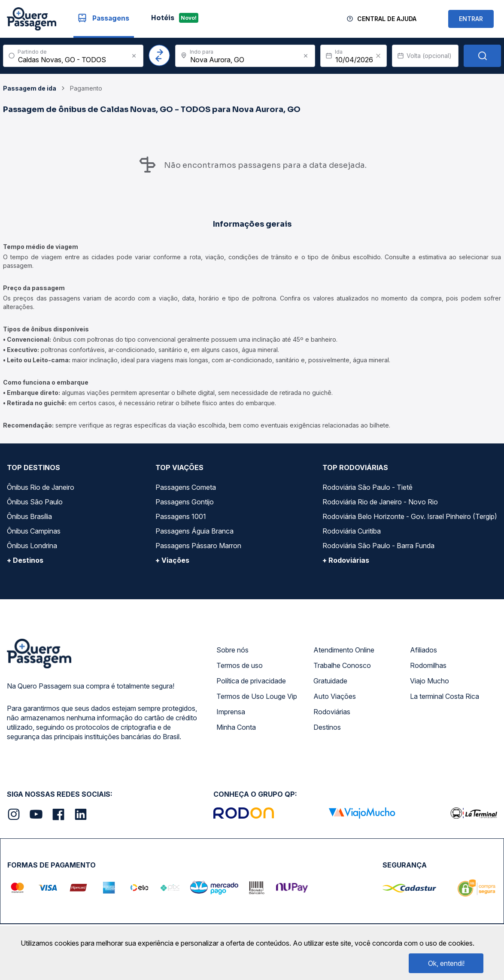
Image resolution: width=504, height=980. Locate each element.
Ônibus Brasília (29, 516)
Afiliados (424, 650)
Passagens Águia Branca (194, 531)
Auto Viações (335, 696)
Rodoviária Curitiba (352, 531)
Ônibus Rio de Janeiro (41, 487)
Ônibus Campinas (34, 531)
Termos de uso (240, 665)
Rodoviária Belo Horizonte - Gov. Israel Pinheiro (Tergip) (410, 516)
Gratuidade (330, 681)
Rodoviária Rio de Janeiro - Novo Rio (380, 502)
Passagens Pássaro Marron (198, 546)
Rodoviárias (332, 712)
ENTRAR (471, 19)
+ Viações (172, 560)
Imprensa (231, 712)
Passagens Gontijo (185, 502)
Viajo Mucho (430, 681)
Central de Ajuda (387, 19)
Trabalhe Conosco (342, 665)
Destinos (327, 727)
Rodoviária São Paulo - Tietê (367, 487)
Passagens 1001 (181, 516)
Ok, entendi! (446, 963)
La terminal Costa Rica (445, 696)
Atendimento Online (344, 650)
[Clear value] (378, 56)
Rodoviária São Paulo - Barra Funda (378, 546)
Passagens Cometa (186, 487)
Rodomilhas (428, 665)
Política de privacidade (251, 681)
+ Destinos (25, 560)
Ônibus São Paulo (35, 502)
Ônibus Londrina (32, 546)
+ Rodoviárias (346, 560)
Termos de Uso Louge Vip (257, 696)
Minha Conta (236, 727)
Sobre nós (232, 650)
